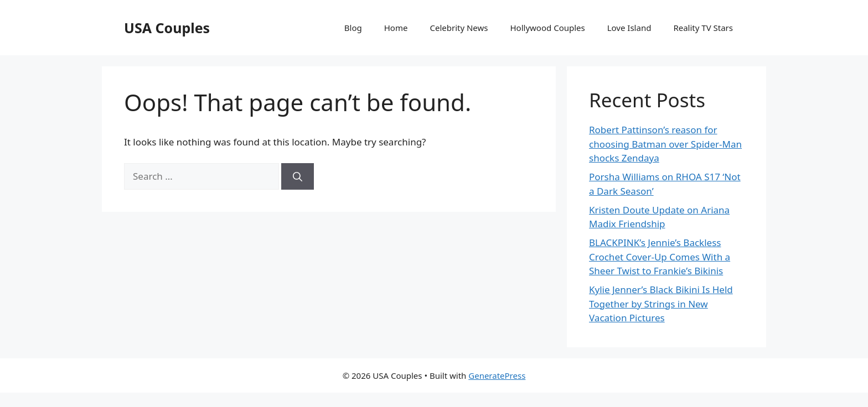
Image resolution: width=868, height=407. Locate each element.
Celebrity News (459, 28)
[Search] (298, 176)
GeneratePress (497, 375)
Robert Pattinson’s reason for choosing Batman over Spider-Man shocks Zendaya (665, 144)
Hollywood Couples (548, 28)
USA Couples (167, 28)
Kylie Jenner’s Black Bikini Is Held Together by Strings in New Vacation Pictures (661, 304)
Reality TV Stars (703, 28)
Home (396, 28)
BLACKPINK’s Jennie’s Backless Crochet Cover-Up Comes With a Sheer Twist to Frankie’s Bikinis (660, 257)
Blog (353, 28)
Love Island (629, 28)
